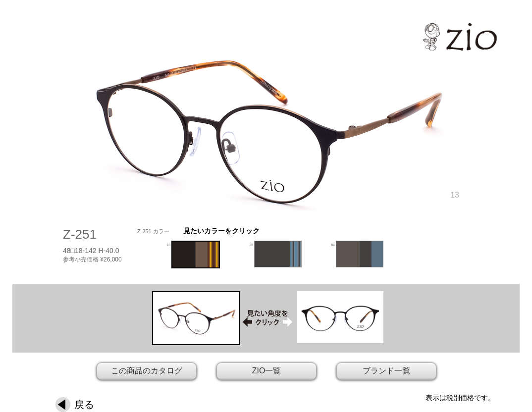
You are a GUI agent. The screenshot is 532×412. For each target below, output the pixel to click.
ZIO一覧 (267, 371)
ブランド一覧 (386, 371)
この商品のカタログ (147, 371)
